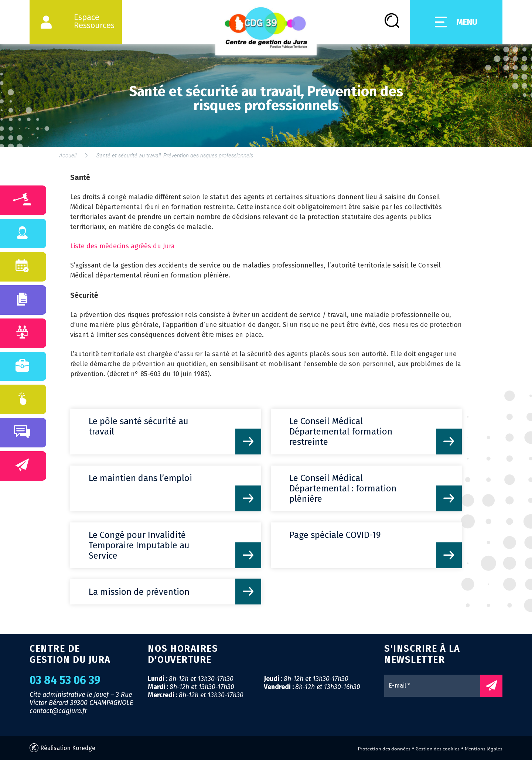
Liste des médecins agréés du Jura (122, 246)
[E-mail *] (436, 686)
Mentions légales (484, 749)
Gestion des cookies (438, 749)
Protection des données (384, 749)
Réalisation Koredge (62, 748)
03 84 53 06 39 (65, 680)
